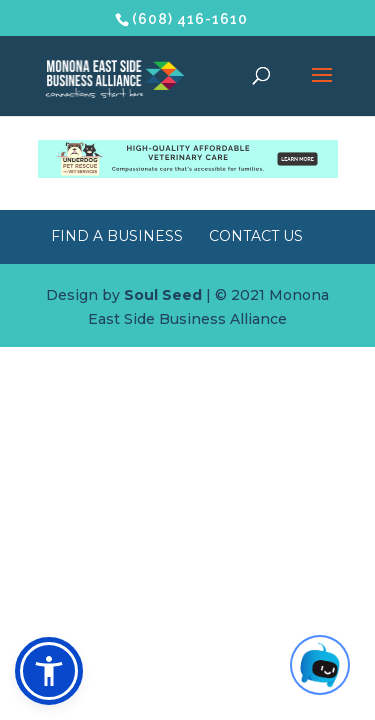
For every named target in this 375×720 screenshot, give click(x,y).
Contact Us (256, 236)
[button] (49, 671)
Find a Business (117, 236)
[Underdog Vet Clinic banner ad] (188, 173)
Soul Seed (163, 295)
